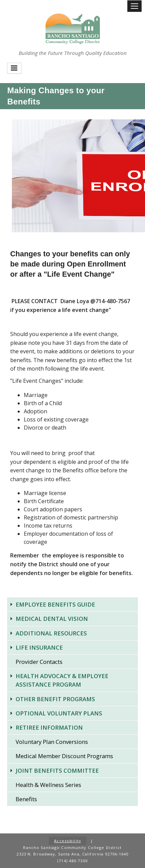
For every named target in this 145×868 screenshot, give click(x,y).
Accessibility (68, 841)
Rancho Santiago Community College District (73, 29)
